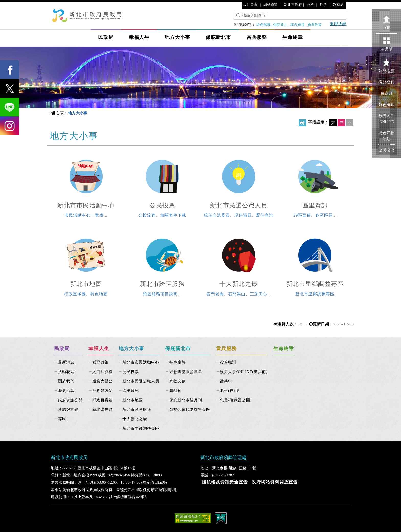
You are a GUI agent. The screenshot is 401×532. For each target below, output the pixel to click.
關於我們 (66, 381)
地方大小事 (177, 37)
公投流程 (147, 215)
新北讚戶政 (103, 409)
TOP (387, 28)
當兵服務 (257, 37)
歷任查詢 (265, 215)
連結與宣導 (68, 409)
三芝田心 (259, 294)
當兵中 (226, 381)
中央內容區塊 (70, 135)
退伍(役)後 (230, 391)
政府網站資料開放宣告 (275, 482)
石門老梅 (215, 294)
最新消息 (66, 362)
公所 (310, 5)
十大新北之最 (239, 284)
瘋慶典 (387, 93)
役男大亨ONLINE (386, 119)
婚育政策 (315, 25)
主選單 (386, 49)
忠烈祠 (175, 391)
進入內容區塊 (13, 5)
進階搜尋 (338, 24)
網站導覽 (271, 5)
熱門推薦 (386, 71)
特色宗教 (177, 362)
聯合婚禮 (297, 25)
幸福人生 (139, 37)
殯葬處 (338, 5)
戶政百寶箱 (103, 400)
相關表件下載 (173, 215)
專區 (62, 419)
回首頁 (252, 5)
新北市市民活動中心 (86, 205)
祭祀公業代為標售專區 (190, 409)
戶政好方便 (103, 391)
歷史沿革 (66, 391)
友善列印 (302, 123)
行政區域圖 (75, 294)
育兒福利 (386, 82)
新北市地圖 (86, 284)
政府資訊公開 (70, 400)
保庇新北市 (218, 37)
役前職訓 (228, 362)
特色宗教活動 (386, 136)
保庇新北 (280, 25)
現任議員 (243, 215)
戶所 (323, 5)
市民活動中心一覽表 (84, 215)
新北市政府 (293, 5)
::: (244, 4)
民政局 (106, 37)
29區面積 (302, 215)
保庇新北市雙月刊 (186, 400)
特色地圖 (99, 294)
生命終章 (293, 37)
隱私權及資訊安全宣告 (225, 482)
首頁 (60, 113)
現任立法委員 (217, 215)
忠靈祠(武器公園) (236, 400)
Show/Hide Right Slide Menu (368, 34)
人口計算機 (103, 372)
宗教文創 (177, 381)
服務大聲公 (103, 381)
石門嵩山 (237, 294)
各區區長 (324, 215)
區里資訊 (315, 205)
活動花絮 (66, 372)
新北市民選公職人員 (239, 205)
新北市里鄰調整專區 (315, 284)
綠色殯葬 (263, 25)
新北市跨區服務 (162, 284)
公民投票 (162, 205)
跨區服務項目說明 (160, 294)
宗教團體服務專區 (186, 372)
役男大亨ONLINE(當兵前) (244, 372)
